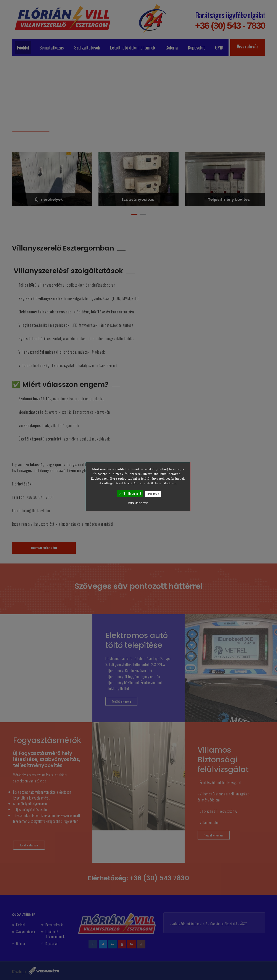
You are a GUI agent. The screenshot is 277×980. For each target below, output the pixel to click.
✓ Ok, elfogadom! (130, 494)
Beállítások (153, 494)
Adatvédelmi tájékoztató (138, 503)
